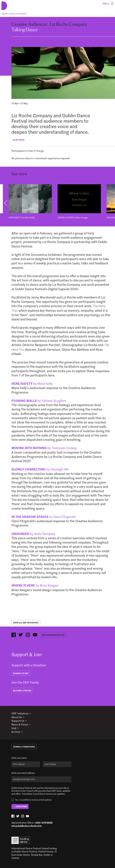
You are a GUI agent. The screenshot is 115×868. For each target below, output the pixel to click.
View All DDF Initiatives (26, 623)
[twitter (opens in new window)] (21, 635)
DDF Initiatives (20, 713)
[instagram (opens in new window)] (28, 635)
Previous (6, 203)
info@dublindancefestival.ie (27, 826)
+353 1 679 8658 (44, 823)
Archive (16, 732)
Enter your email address (23, 773)
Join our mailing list (53, 635)
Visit (14, 728)
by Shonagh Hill (40, 469)
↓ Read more (18, 140)
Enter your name (19, 758)
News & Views (20, 724)
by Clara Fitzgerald (43, 517)
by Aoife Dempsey (33, 534)
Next (109, 203)
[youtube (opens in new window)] (35, 635)
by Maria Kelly (32, 383)
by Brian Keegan (35, 585)
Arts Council (21, 840)
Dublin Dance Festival (14, 13)
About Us (17, 717)
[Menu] (108, 3)
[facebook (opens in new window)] (14, 635)
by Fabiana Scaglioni (39, 401)
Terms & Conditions (24, 747)
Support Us (18, 721)
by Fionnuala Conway (44, 448)
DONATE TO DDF (21, 673)
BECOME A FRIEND (22, 690)
